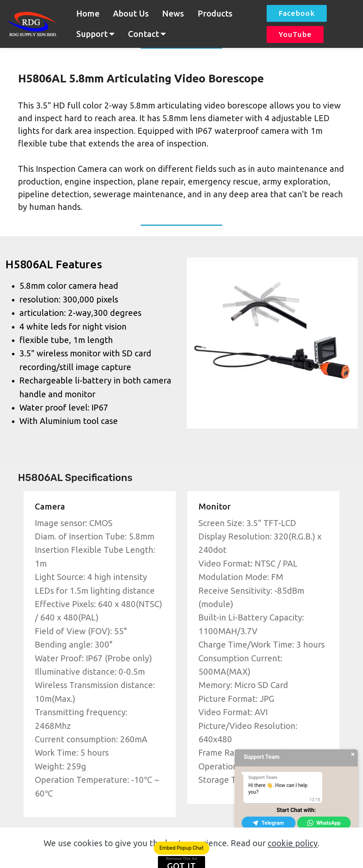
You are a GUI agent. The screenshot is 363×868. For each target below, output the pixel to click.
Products (215, 14)
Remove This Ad (181, 858)
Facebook (297, 13)
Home (88, 14)
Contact (144, 34)
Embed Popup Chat (181, 848)
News (173, 14)
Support (92, 34)
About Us (131, 14)
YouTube (295, 34)
